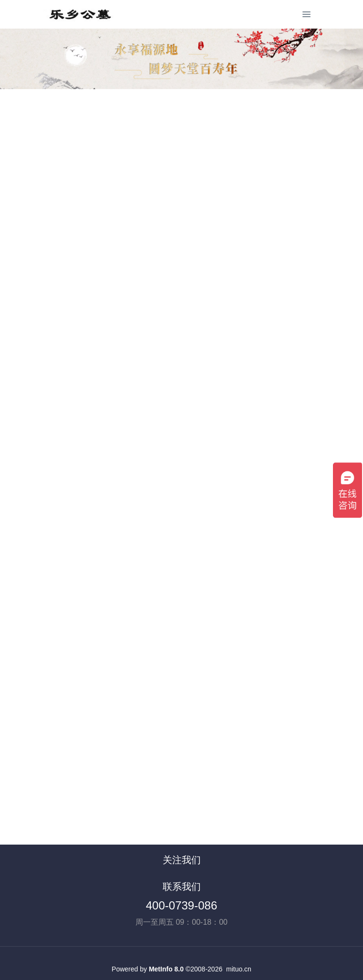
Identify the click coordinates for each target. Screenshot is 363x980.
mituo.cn (239, 969)
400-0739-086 (181, 905)
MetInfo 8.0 (166, 969)
